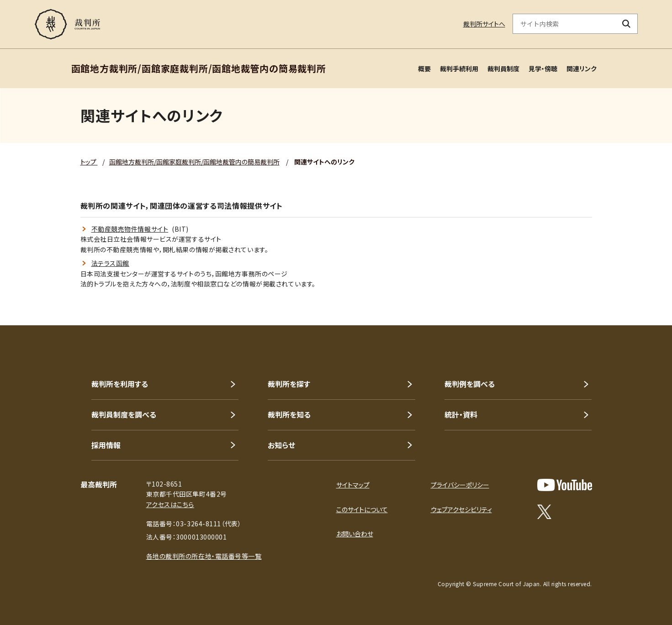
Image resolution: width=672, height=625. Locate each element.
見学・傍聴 (543, 69)
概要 (424, 69)
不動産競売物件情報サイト (130, 229)
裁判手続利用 (459, 69)
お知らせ (281, 445)
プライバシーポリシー (460, 485)
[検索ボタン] (626, 24)
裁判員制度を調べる (124, 414)
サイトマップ (353, 485)
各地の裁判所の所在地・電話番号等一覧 (204, 556)
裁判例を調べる (470, 384)
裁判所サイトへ (484, 24)
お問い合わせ (355, 534)
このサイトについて (362, 509)
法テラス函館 (110, 263)
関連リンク (582, 69)
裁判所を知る (289, 414)
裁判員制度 (503, 69)
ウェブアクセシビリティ (461, 509)
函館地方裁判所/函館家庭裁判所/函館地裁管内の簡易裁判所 (194, 162)
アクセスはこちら (170, 504)
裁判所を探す (289, 384)
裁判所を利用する (120, 384)
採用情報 (106, 445)
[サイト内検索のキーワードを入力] (564, 24)
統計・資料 (461, 414)
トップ (89, 162)
